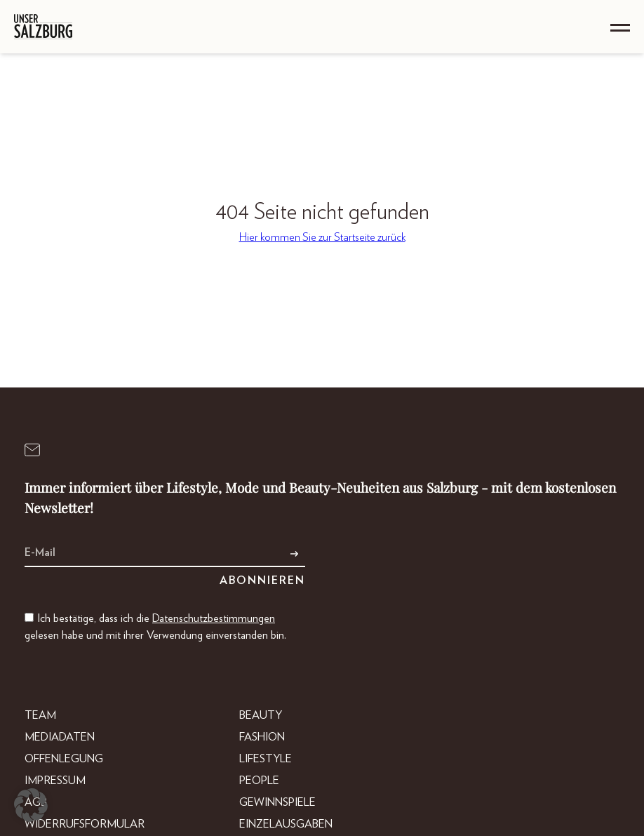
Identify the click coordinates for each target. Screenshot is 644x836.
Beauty (261, 715)
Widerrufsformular (85, 824)
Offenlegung (64, 759)
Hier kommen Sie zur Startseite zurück (322, 237)
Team (40, 715)
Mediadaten (60, 737)
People (259, 781)
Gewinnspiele (277, 802)
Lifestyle (266, 759)
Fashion (262, 737)
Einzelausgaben (286, 824)
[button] (31, 805)
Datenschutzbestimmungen (214, 618)
